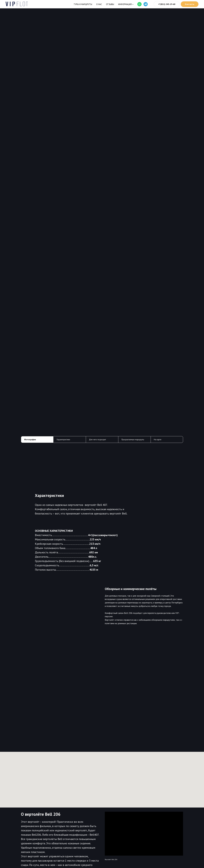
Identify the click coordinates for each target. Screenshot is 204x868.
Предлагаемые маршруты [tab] (133, 440)
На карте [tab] (158, 440)
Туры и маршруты (83, 4)
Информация (125, 4)
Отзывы (110, 4)
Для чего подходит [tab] (97, 440)
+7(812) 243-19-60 (167, 4)
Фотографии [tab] (30, 440)
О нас (99, 4)
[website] (139, 4)
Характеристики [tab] (63, 440)
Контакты (190, 4)
